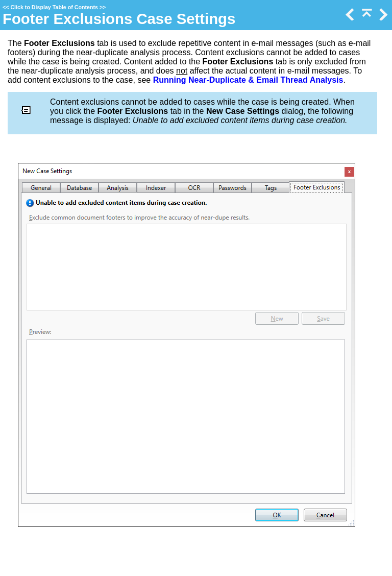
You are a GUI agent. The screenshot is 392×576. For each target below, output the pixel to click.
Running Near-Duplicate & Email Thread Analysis (248, 80)
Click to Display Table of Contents (54, 7)
